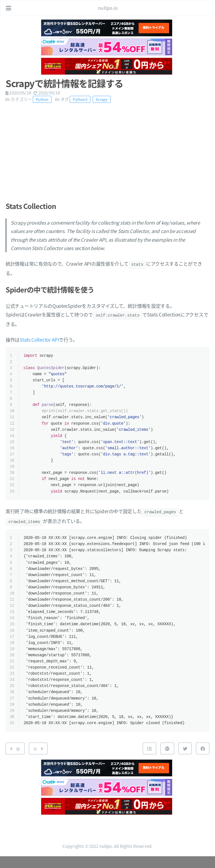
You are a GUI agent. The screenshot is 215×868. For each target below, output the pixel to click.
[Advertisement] (107, 149)
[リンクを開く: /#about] (205, 8)
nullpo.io (108, 8)
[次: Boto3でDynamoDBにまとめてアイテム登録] (38, 760)
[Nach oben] (149, 760)
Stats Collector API (39, 338)
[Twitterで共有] (185, 760)
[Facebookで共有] (203, 760)
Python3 (80, 99)
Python (42, 99)
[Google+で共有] (167, 760)
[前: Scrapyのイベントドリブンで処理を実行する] (15, 760)
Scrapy (102, 99)
